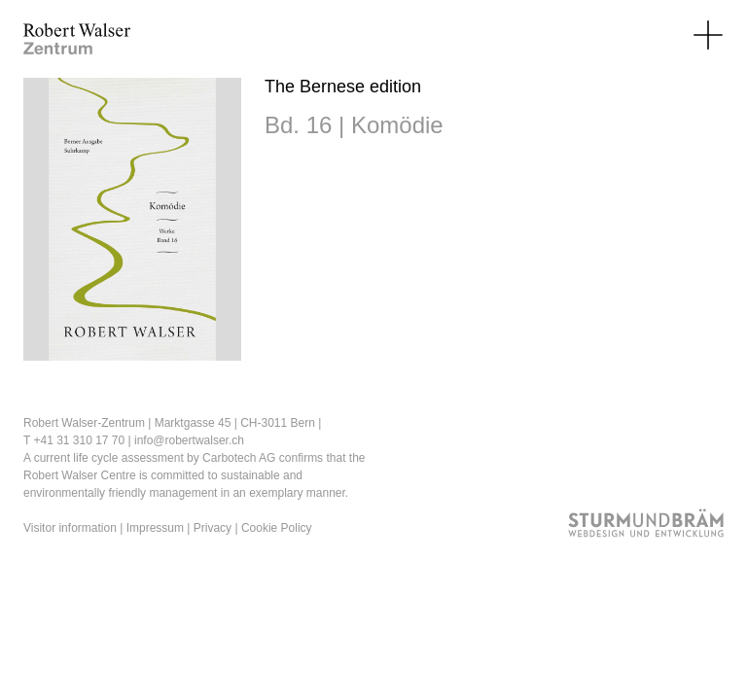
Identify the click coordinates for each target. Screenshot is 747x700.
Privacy (213, 528)
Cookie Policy (277, 528)
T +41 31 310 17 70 (74, 440)
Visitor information (70, 528)
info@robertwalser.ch (189, 440)
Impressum (155, 528)
